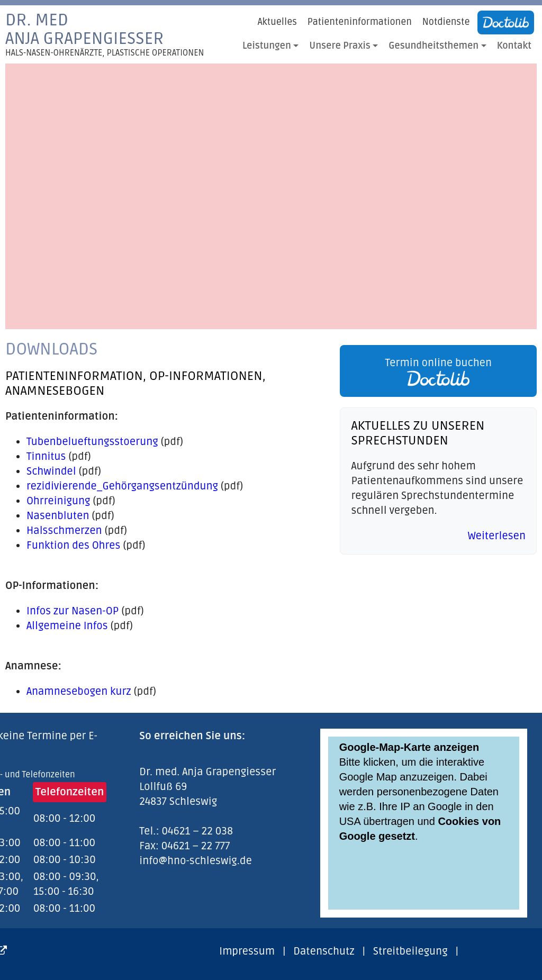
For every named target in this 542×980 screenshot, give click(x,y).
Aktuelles (277, 22)
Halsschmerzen (64, 531)
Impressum (247, 951)
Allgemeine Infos (67, 626)
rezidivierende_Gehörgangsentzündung (122, 486)
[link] (436, 371)
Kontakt (514, 46)
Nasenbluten (58, 516)
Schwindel (51, 471)
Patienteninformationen (360, 22)
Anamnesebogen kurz (79, 692)
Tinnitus (46, 457)
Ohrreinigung (58, 501)
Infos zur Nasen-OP (73, 611)
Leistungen (267, 46)
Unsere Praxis (340, 46)
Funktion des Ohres (73, 546)
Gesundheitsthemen (433, 46)
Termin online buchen (438, 371)
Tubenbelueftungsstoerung (92, 442)
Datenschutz (324, 951)
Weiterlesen (497, 536)
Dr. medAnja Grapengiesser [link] (105, 34)
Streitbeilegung (410, 951)
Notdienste (446, 22)
